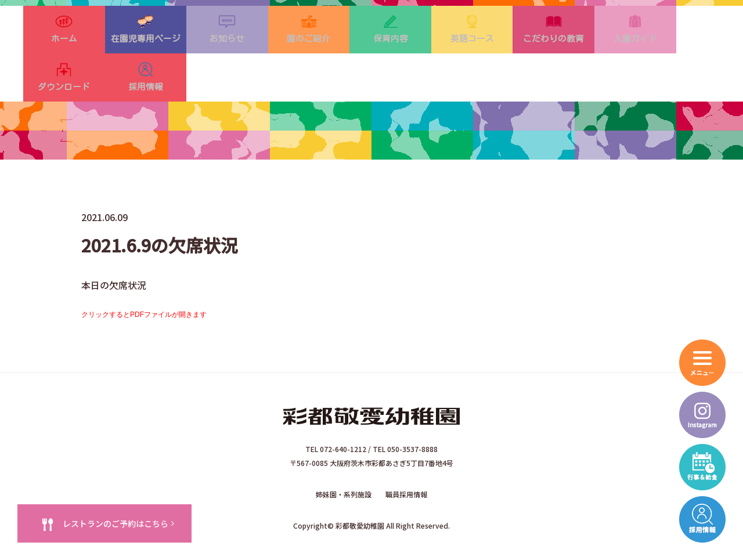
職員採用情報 (406, 469)
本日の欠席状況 (114, 263)
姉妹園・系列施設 (344, 469)
